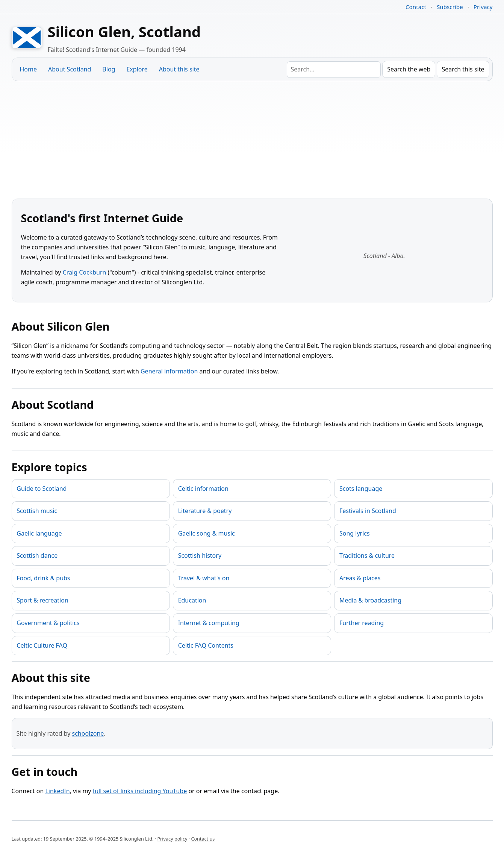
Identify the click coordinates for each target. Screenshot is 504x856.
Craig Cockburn (85, 272)
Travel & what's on (204, 578)
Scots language (361, 489)
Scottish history (200, 555)
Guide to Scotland (42, 489)
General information (169, 371)
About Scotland (70, 69)
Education (192, 600)
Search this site (463, 69)
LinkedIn (57, 791)
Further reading (362, 623)
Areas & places (360, 578)
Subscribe (450, 7)
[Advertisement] (252, 140)
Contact (416, 7)
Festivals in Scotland (368, 511)
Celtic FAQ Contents (206, 645)
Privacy (483, 7)
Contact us (203, 839)
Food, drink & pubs (43, 578)
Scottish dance (37, 555)
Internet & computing (209, 623)
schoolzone (88, 733)
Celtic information (203, 489)
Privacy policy (172, 839)
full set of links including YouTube (140, 791)
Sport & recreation (42, 600)
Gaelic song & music (207, 533)
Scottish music (37, 511)
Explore (137, 69)
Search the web (409, 69)
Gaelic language (39, 533)
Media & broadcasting (370, 600)
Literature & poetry (205, 511)
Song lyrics (355, 533)
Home (29, 69)
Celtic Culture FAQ (42, 645)
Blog (109, 69)
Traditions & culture (367, 555)
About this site (179, 69)
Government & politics (48, 623)
